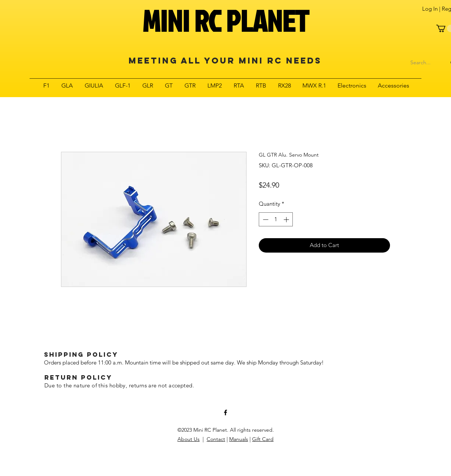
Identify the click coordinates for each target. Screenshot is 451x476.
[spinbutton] (276, 220)
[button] (46, 86)
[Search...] (421, 63)
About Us (189, 439)
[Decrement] (265, 220)
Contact (216, 439)
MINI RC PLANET (225, 21)
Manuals (239, 439)
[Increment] (287, 220)
